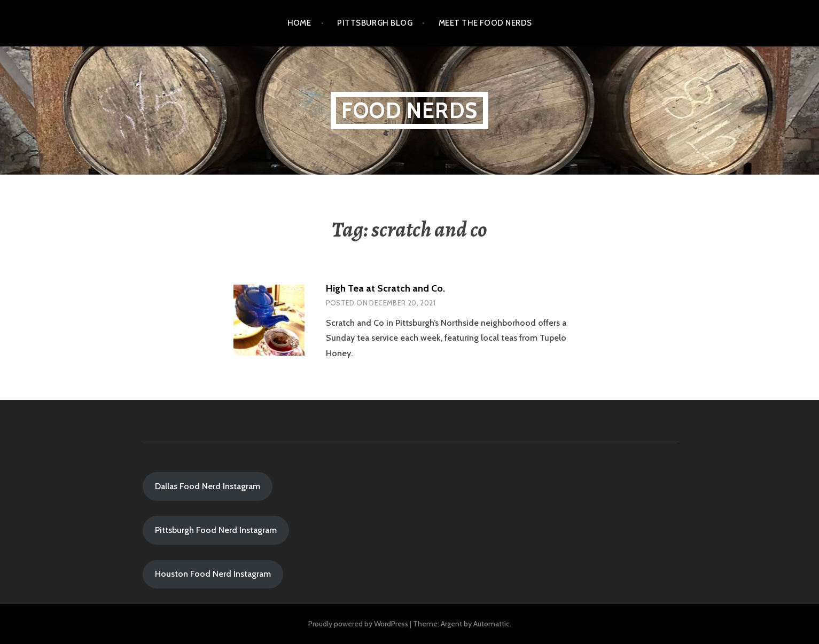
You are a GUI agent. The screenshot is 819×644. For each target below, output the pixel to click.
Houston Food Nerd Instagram (213, 574)
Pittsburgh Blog (375, 23)
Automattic (492, 624)
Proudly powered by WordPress (358, 624)
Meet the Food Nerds (485, 23)
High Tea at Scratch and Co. (385, 288)
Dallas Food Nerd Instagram (208, 486)
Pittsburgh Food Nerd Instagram (216, 530)
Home (299, 23)
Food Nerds (409, 110)
